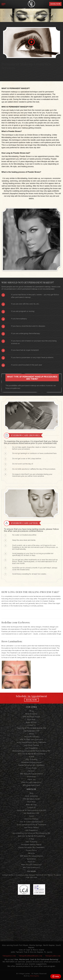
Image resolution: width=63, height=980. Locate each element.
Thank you (32, 780)
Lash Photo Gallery (31, 745)
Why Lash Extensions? (32, 785)
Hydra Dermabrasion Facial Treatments (31, 742)
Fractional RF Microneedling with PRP (31, 728)
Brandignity (35, 976)
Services (31, 771)
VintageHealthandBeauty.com (30, 956)
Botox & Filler (31, 722)
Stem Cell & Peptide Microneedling (31, 754)
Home (31, 734)
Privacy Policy (31, 768)
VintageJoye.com (9, 956)
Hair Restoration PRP (32, 731)
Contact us (32, 725)
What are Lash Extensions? (32, 782)
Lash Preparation (31, 748)
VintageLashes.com (53, 956)
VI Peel (32, 757)
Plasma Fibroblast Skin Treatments (31, 765)
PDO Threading (31, 760)
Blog (32, 711)
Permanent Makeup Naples (31, 762)
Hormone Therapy (32, 737)
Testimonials (32, 777)
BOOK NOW (56, 4)
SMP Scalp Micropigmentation (31, 774)
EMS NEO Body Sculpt (31, 717)
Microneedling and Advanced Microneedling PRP (31, 751)
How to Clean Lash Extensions (31, 740)
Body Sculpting (31, 714)
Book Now (31, 700)
